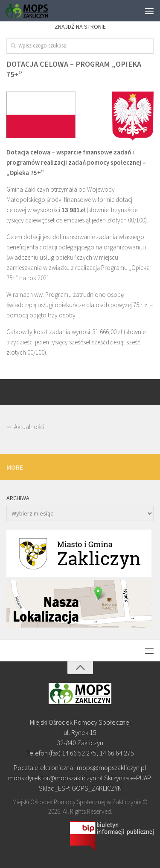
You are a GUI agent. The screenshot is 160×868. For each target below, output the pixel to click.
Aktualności (29, 427)
